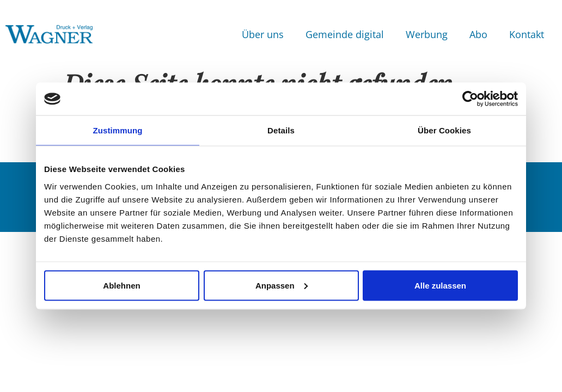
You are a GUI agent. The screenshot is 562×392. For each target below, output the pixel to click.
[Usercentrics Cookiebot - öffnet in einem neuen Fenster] (470, 99)
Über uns (263, 34)
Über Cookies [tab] (444, 130)
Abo (478, 34)
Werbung (427, 34)
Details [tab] (281, 130)
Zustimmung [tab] (118, 130)
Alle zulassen (440, 285)
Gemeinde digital (345, 34)
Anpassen (282, 285)
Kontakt (527, 34)
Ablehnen (121, 285)
